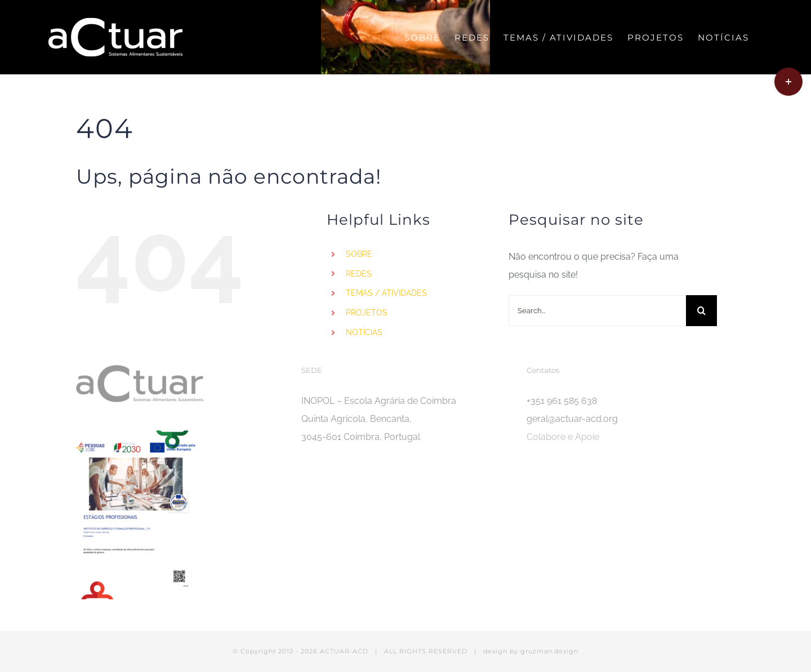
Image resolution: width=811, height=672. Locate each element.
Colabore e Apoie (563, 437)
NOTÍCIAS (364, 332)
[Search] (701, 311)
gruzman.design (549, 651)
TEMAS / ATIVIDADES (386, 293)
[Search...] (597, 311)
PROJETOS (367, 313)
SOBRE (359, 254)
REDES (359, 274)
